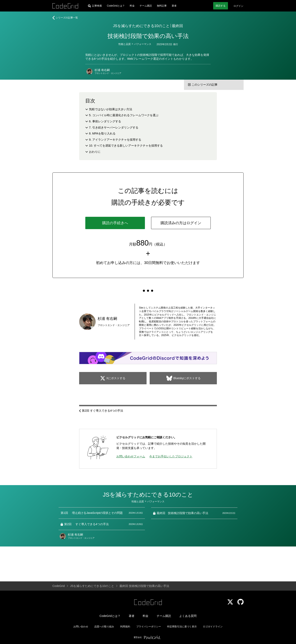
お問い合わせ (81, 627)
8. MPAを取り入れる (102, 133)
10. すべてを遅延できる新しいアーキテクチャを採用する (126, 146)
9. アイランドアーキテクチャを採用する (115, 140)
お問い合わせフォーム (131, 456)
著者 (174, 6)
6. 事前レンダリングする (105, 121)
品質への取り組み (104, 627)
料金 (132, 6)
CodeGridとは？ (116, 6)
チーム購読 (146, 6)
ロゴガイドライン (213, 627)
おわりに (95, 152)
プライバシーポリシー (149, 627)
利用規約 (125, 627)
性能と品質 (125, 44)
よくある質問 (188, 616)
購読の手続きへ (115, 223)
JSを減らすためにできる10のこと (141, 26)
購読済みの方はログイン (181, 223)
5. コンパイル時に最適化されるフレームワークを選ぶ (124, 115)
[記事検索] (95, 6)
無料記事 (162, 6)
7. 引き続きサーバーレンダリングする (114, 127)
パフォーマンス (143, 44)
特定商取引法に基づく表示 (182, 627)
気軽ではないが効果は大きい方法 (111, 109)
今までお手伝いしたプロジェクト (171, 456)
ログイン (238, 6)
